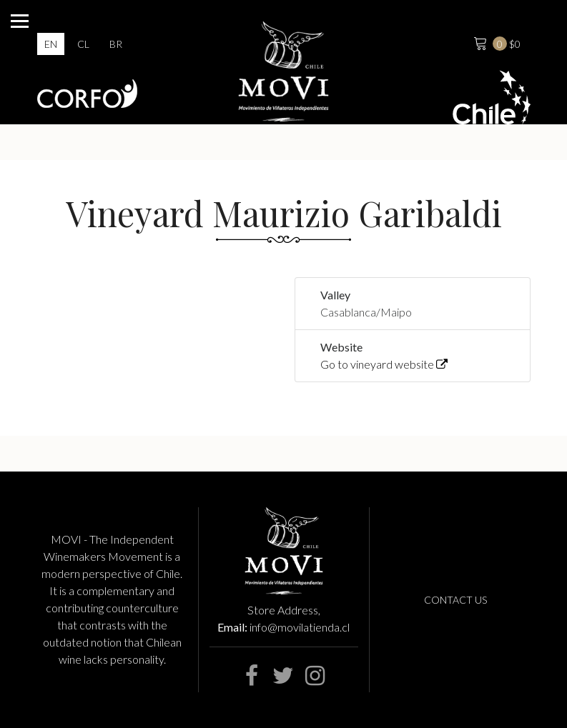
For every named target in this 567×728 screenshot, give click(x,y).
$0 (495, 42)
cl (83, 44)
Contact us (455, 600)
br (116, 44)
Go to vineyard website (384, 364)
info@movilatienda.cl (300, 627)
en (51, 44)
